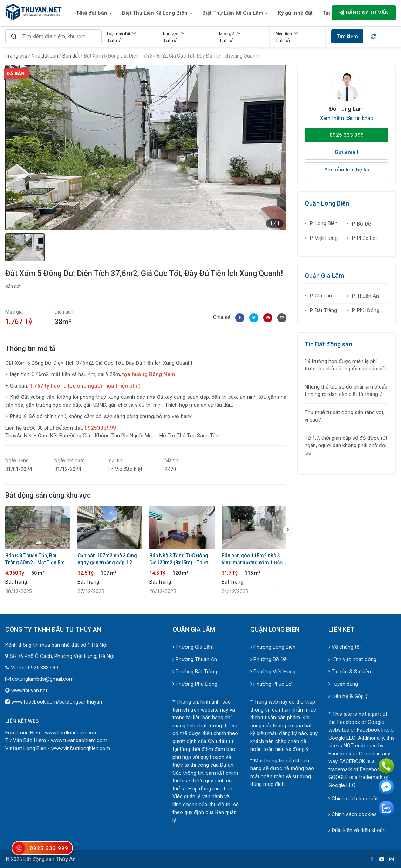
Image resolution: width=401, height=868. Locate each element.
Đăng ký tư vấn (364, 13)
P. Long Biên (324, 223)
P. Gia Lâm (322, 296)
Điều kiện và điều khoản (357, 830)
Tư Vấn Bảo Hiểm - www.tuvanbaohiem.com (56, 740)
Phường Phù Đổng (195, 684)
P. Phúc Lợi (364, 238)
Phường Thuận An (195, 659)
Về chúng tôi (345, 647)
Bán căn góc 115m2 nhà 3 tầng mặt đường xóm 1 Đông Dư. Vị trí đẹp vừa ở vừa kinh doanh (254, 559)
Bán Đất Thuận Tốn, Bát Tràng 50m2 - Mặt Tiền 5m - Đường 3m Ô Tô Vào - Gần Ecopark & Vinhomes (37, 559)
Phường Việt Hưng (273, 672)
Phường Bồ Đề (269, 659)
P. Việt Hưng (324, 238)
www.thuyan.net (29, 691)
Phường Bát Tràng (195, 672)
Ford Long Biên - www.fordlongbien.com (52, 733)
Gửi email (346, 152)
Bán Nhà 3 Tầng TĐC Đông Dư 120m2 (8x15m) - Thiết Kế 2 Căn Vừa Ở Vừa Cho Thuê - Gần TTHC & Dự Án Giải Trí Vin (179, 559)
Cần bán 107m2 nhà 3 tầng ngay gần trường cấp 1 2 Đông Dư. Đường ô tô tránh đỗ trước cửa (107, 559)
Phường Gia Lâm (193, 647)
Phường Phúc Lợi (271, 684)
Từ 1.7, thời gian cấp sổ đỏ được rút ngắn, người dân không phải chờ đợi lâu (346, 445)
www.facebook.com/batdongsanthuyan (57, 702)
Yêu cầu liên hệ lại (347, 170)
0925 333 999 (347, 135)
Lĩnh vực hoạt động (352, 659)
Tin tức (331, 13)
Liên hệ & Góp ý (348, 696)
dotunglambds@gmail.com (43, 679)
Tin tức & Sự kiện (350, 672)
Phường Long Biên (273, 647)
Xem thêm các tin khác (346, 118)
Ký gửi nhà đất (295, 13)
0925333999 (100, 428)
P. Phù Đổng (366, 310)
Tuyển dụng (343, 684)
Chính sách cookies (353, 814)
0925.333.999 (43, 668)
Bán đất (13, 286)
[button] (279, 148)
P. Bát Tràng (323, 310)
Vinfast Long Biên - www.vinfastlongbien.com (58, 748)
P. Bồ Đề (361, 224)
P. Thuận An (365, 296)
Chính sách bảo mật (353, 799)
